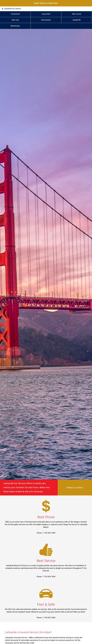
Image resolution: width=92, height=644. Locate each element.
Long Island (46, 14)
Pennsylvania (46, 20)
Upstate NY (77, 20)
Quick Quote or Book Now (46, 3)
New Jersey (77, 14)
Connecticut (15, 14)
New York (15, 20)
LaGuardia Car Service (13, 9)
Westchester (15, 26)
